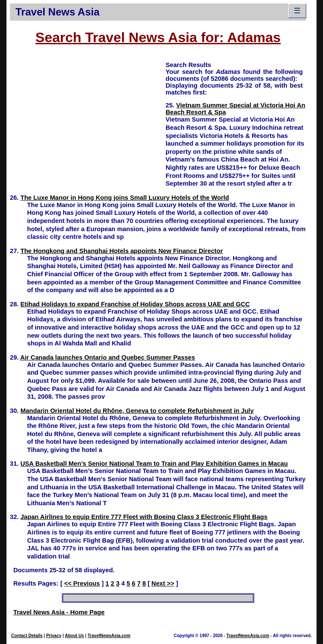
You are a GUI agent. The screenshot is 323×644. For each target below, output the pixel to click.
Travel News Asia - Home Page (59, 612)
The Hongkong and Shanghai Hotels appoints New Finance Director (122, 251)
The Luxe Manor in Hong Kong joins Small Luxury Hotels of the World (125, 198)
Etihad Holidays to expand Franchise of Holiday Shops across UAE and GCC (135, 304)
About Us (74, 636)
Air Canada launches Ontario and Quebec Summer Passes (108, 357)
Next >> (163, 583)
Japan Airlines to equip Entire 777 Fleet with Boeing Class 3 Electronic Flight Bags (144, 517)
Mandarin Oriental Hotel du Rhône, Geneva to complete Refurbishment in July (137, 411)
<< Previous (82, 583)
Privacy (54, 636)
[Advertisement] (88, 121)
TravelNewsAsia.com (109, 636)
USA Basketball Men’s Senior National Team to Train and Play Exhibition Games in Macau (154, 464)
